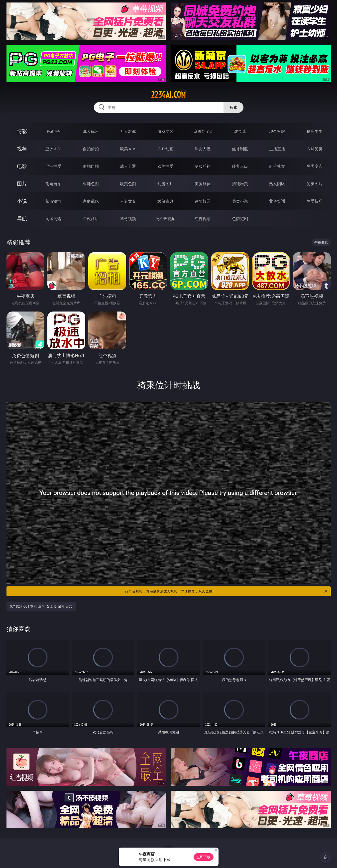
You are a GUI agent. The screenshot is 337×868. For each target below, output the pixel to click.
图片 (22, 184)
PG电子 (54, 131)
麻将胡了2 (203, 131)
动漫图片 (165, 184)
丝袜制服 (240, 149)
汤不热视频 (165, 219)
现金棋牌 (277, 131)
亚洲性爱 (53, 166)
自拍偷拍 (91, 149)
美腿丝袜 (203, 184)
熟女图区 (277, 184)
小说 (22, 201)
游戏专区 (165, 131)
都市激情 (53, 201)
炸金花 (240, 131)
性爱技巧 (315, 201)
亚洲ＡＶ (53, 149)
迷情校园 (203, 201)
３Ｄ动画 (165, 149)
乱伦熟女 (277, 166)
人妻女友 (128, 201)
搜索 (233, 107)
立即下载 (204, 857)
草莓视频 (128, 219)
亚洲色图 (91, 184)
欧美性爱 (165, 166)
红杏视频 (203, 219)
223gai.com (168, 95)
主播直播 (277, 149)
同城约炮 (53, 219)
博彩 (22, 131)
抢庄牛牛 (315, 131)
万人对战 (128, 131)
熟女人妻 (203, 149)
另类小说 (240, 201)
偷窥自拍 (53, 184)
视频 (22, 149)
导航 (22, 218)
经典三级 (240, 166)
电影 (22, 166)
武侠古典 (165, 201)
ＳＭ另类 (315, 149)
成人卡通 (128, 166)
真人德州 (91, 131)
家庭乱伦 (91, 201)
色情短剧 (240, 219)
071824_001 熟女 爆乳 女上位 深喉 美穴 (41, 606)
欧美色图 (128, 184)
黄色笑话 (277, 201)
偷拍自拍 (91, 166)
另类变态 (315, 166)
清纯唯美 (240, 184)
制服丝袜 (203, 166)
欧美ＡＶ (128, 149)
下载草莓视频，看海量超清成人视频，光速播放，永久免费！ (225, 591)
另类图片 (315, 184)
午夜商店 (91, 219)
